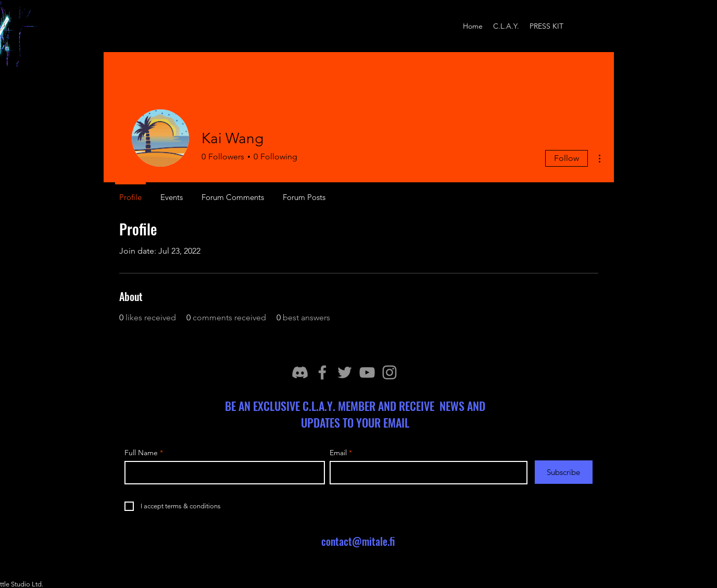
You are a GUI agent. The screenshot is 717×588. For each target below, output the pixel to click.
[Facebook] (322, 372)
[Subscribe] (564, 472)
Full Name (141, 453)
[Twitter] (345, 372)
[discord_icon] (300, 372)
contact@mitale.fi (358, 541)
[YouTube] (367, 372)
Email (338, 453)
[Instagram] (389, 372)
